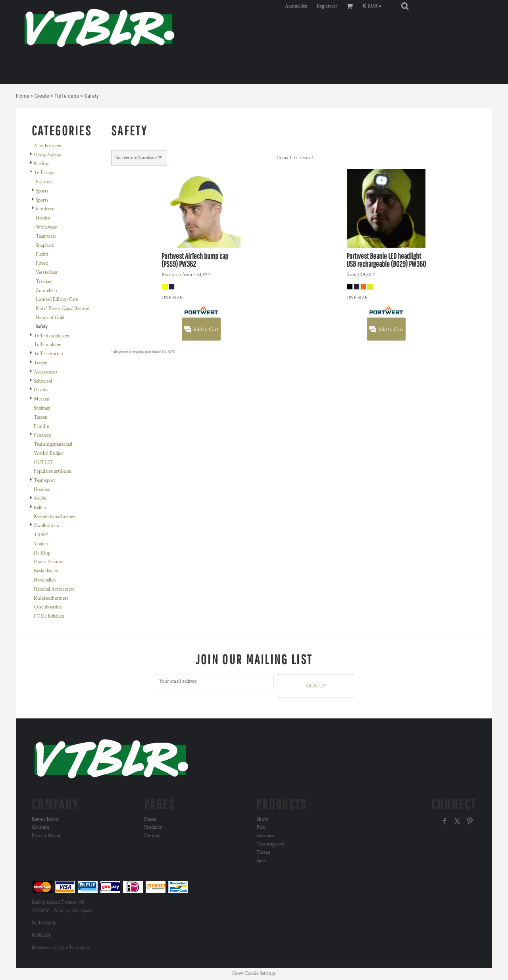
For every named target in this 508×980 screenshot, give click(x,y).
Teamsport (44, 480)
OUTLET (44, 463)
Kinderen (45, 209)
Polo (261, 827)
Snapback (45, 245)
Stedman (42, 408)
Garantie (40, 827)
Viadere (41, 544)
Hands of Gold (50, 318)
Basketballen (46, 571)
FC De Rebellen (49, 616)
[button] (374, 6)
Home (23, 96)
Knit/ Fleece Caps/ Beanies (63, 309)
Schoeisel (43, 381)
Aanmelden (296, 6)
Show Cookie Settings (254, 973)
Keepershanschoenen (55, 517)
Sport (262, 861)
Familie (41, 426)
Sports (42, 191)
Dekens (41, 390)
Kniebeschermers (51, 598)
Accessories (45, 372)
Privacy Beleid (46, 836)
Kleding (42, 164)
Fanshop (42, 435)
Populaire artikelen (53, 471)
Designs (152, 836)
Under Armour (49, 562)
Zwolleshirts (46, 526)
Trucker (44, 282)
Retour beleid (45, 819)
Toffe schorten (48, 354)
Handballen (45, 580)
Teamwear (46, 236)
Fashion (44, 182)
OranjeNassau (48, 155)
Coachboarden (48, 607)
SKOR (40, 499)
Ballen (40, 508)
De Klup (42, 553)
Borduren (171, 275)
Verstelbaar (47, 272)
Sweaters (265, 836)
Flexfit (42, 254)
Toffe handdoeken (52, 336)
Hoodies (42, 490)
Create (42, 96)
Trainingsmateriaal (53, 444)
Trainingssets (270, 844)
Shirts (263, 819)
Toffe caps (67, 96)
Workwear (46, 227)
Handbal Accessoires (54, 589)
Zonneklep (46, 291)
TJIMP (41, 535)
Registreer (327, 6)
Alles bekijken (48, 146)
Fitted (42, 263)
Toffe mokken (48, 345)
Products (153, 827)
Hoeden (43, 218)
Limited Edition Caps (57, 299)
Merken (42, 399)
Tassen (41, 363)
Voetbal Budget (49, 453)
